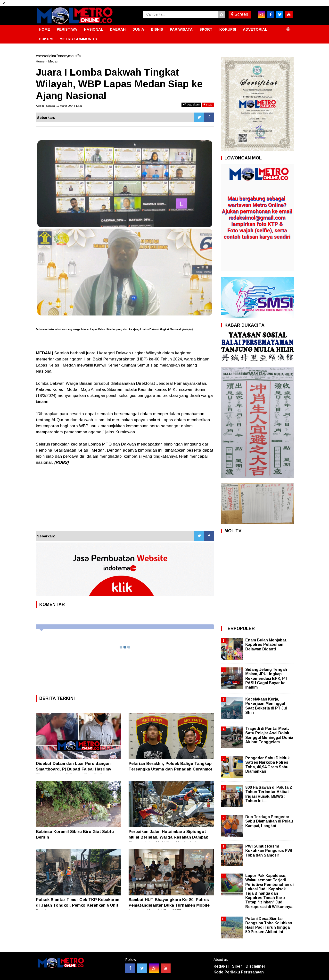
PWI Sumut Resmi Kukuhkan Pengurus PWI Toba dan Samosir (269, 851)
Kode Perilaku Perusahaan (239, 972)
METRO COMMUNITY (78, 39)
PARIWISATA (181, 29)
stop (208, 104)
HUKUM (46, 39)
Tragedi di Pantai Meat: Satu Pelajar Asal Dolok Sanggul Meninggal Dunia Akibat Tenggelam (269, 735)
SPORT (206, 29)
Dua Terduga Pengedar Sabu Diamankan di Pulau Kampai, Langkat (269, 821)
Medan (53, 61)
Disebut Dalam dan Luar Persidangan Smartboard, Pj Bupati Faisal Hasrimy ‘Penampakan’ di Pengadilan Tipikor (74, 769)
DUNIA (138, 29)
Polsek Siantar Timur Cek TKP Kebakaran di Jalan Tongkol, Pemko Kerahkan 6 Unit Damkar (78, 905)
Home (40, 61)
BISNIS (157, 29)
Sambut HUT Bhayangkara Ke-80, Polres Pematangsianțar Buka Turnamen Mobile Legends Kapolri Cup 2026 (169, 905)
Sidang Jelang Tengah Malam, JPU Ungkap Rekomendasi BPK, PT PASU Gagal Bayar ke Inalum (266, 678)
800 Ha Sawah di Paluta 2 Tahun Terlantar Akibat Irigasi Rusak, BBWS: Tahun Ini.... (268, 794)
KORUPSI (228, 29)
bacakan (191, 104)
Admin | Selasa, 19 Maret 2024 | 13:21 (59, 106)
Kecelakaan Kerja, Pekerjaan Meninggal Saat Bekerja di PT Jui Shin (266, 706)
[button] (288, 27)
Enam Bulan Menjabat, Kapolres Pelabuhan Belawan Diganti (266, 644)
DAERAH (118, 29)
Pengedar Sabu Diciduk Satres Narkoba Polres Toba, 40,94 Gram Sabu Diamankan (267, 765)
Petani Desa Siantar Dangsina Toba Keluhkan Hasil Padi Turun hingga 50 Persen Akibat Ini (269, 925)
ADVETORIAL (255, 29)
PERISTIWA (67, 29)
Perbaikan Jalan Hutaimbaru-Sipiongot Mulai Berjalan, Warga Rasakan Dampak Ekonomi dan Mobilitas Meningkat (168, 837)
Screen (240, 14)
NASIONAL (94, 29)
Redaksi (221, 966)
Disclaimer (255, 966)
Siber (237, 966)
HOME (44, 29)
